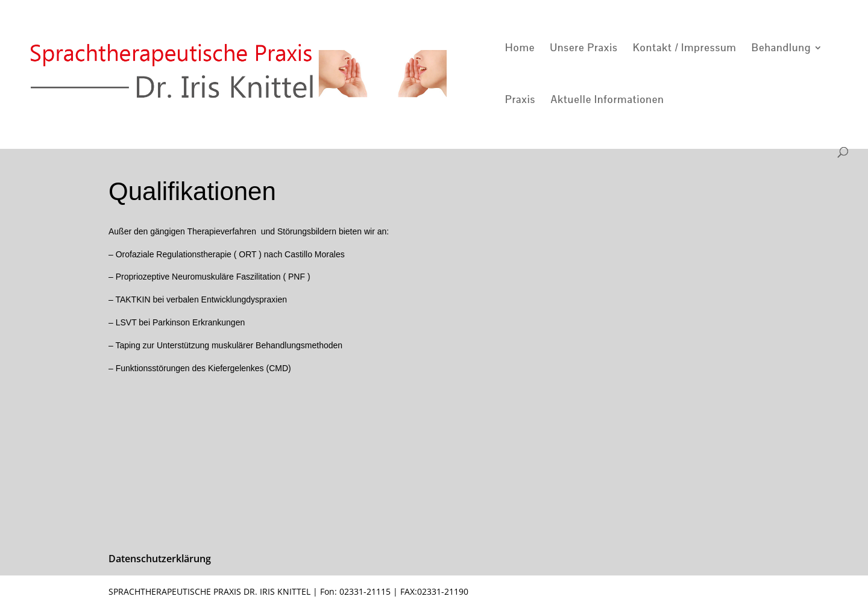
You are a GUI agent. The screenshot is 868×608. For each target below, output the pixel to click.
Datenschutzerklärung (160, 559)
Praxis (520, 101)
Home (520, 49)
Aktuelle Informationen (608, 101)
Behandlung (781, 49)
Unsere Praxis (583, 49)
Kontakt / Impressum (685, 49)
